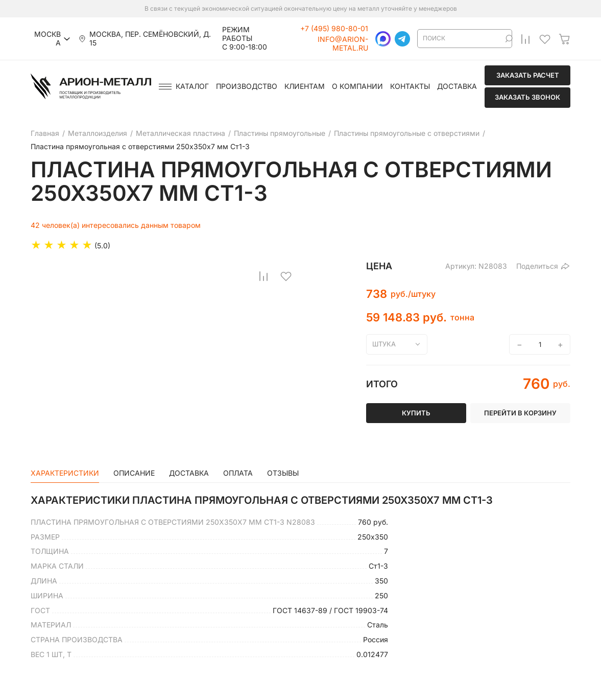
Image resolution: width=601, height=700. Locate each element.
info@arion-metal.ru (343, 44)
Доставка (457, 86)
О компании (357, 86)
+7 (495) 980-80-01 (334, 29)
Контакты (410, 86)
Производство (247, 86)
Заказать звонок (527, 97)
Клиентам (305, 86)
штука (384, 344)
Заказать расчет (528, 75)
